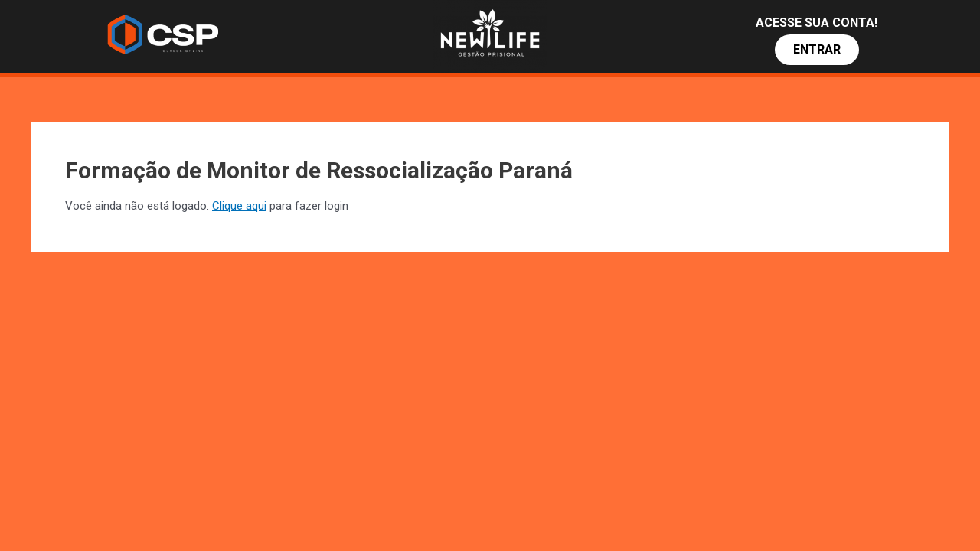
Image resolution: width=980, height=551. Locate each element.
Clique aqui (239, 206)
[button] (817, 50)
